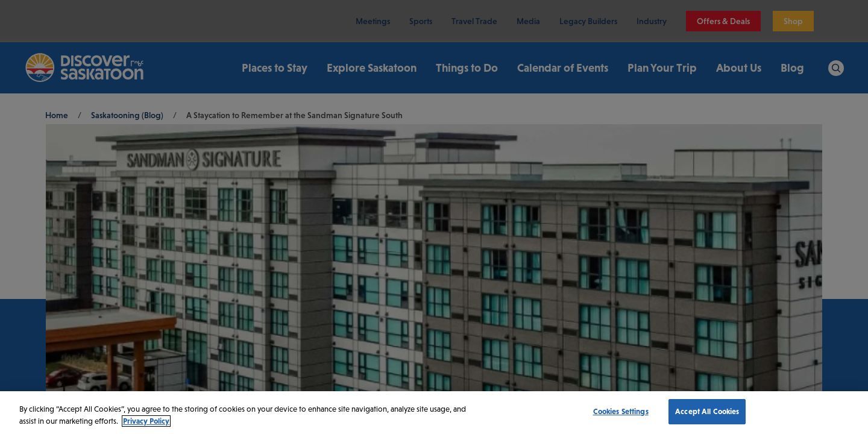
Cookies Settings (621, 411)
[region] (434, 413)
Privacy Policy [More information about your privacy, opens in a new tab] (146, 421)
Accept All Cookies (707, 411)
